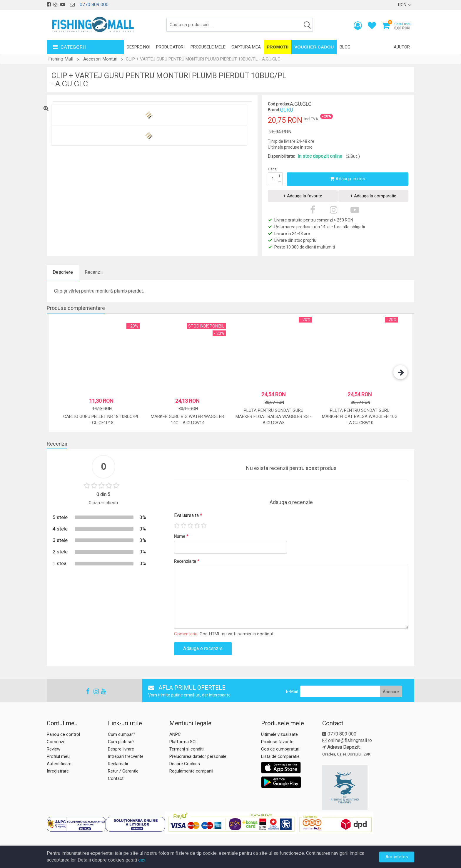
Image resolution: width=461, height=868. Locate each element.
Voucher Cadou (314, 47)
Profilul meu (58, 756)
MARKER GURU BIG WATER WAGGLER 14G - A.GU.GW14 (187, 420)
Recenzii (94, 272)
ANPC (175, 734)
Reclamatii (118, 764)
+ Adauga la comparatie (373, 196)
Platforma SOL (184, 742)
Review (54, 749)
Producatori (170, 47)
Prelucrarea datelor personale (198, 756)
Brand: (274, 110)
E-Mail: (292, 691)
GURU (287, 110)
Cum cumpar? (122, 734)
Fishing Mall (61, 59)
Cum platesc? (121, 742)
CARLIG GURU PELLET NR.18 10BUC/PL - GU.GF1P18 (101, 420)
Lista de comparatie (280, 756)
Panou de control (63, 734)
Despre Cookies (185, 764)
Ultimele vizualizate (279, 734)
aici (142, 860)
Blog (345, 47)
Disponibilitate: (281, 156)
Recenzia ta (187, 561)
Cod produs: (279, 104)
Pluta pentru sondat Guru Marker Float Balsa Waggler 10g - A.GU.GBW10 (360, 417)
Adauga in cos (348, 179)
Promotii (278, 47)
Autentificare (59, 764)
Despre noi (138, 47)
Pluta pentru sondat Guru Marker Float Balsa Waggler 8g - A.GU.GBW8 (274, 417)
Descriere (63, 272)
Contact (116, 778)
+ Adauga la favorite (303, 196)
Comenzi (55, 742)
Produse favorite (277, 742)
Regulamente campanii (191, 771)
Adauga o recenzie (203, 648)
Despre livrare (121, 749)
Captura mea (246, 47)
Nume (181, 536)
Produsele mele (208, 47)
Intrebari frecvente (126, 756)
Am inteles (397, 857)
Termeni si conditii (187, 749)
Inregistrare (58, 771)
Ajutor (402, 47)
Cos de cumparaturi (280, 749)
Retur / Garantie (123, 771)
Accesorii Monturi (100, 59)
